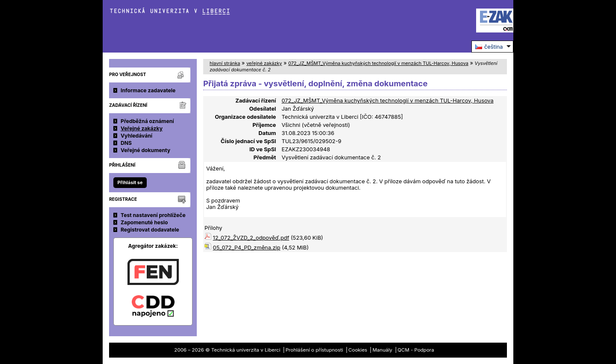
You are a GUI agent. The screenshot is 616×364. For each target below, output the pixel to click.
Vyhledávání (136, 136)
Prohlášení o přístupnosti (315, 350)
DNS (126, 143)
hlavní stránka (225, 63)
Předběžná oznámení (147, 121)
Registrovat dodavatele (150, 230)
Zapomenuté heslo (144, 222)
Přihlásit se (130, 182)
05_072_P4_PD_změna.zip (247, 248)
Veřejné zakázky (142, 128)
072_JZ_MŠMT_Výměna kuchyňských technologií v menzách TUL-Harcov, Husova (378, 63)
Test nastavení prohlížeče (153, 215)
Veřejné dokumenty (145, 150)
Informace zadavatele (148, 90)
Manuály (382, 350)
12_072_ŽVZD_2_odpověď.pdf (251, 238)
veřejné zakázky (264, 63)
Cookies (358, 350)
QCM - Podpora (416, 350)
